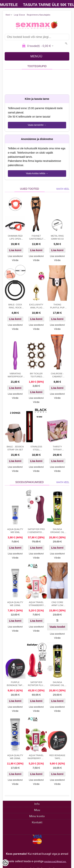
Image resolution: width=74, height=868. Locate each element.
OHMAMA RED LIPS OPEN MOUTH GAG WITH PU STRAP (15, 238)
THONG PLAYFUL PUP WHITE (57, 306)
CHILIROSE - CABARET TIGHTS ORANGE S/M (57, 375)
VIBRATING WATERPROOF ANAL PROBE (15, 375)
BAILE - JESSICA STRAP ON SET (15, 448)
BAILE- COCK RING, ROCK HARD (15, 306)
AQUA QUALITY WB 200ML (15, 757)
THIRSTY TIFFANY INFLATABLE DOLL (57, 448)
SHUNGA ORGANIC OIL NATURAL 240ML (57, 684)
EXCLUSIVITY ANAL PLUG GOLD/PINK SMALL (36, 306)
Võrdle (15, 260)
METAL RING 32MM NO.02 (57, 237)
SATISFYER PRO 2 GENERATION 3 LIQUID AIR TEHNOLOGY (36, 531)
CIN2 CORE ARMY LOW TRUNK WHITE (57, 604)
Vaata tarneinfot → (37, 125)
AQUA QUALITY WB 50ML (15, 531)
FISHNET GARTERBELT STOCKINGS (36, 238)
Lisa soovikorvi (15, 256)
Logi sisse (19, 15)
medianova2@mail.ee (55, 861)
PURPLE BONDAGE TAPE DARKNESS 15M (15, 684)
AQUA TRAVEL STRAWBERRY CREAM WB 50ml (36, 604)
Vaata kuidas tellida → (37, 173)
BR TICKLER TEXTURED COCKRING (36, 375)
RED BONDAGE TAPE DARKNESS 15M (57, 757)
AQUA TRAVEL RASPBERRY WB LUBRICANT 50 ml (36, 757)
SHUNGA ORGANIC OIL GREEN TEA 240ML (57, 531)
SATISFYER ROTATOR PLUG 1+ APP (36, 684)
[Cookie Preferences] (5, 863)
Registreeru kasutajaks (39, 15)
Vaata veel (63, 189)
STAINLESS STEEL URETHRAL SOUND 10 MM (36, 448)
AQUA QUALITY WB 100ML (15, 604)
